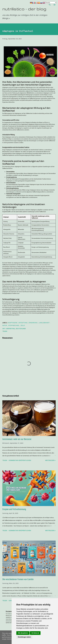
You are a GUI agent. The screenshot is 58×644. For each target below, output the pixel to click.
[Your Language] (51, 3)
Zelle (23, 325)
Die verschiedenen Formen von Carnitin (18, 579)
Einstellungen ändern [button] (24, 637)
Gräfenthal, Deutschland (16, 329)
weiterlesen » (50, 460)
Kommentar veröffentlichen (20, 460)
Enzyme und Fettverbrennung (14, 509)
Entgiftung (23, 323)
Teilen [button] (5, 331)
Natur (5, 325)
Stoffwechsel (14, 325)
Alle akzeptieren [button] (23, 633)
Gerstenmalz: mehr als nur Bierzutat (17, 439)
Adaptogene (13, 323)
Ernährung (33, 323)
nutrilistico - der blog (24, 9)
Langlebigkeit (44, 323)
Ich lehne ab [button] (35, 633)
